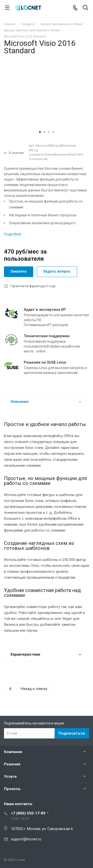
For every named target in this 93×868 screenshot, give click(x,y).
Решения (12, 764)
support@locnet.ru (26, 839)
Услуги (10, 776)
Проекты (12, 789)
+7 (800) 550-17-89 (28, 813)
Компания (13, 752)
